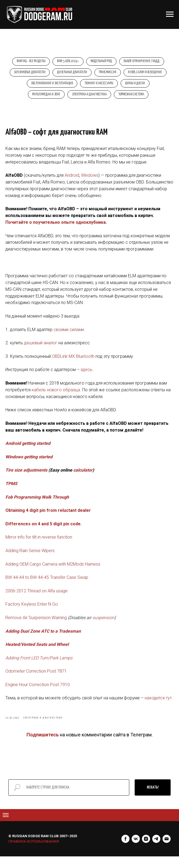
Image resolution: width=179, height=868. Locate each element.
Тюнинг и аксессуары (139, 86)
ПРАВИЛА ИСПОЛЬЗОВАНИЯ (34, 853)
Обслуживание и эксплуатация (91, 86)
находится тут (158, 705)
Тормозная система (149, 97)
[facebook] (125, 850)
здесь (87, 377)
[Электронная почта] (167, 850)
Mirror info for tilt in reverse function (39, 545)
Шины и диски (25, 97)
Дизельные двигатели (95, 74)
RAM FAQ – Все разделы (29, 62)
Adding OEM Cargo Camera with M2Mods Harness (53, 571)
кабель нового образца (56, 397)
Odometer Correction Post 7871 (36, 679)
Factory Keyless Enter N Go (32, 612)
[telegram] (156, 850)
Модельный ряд (102, 62)
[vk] (136, 850)
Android (72, 183)
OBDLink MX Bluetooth (74, 364)
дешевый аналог (41, 350)
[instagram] (146, 850)
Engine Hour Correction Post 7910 (38, 692)
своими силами (69, 337)
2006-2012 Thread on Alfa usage (37, 598)
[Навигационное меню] (170, 14)
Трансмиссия (132, 74)
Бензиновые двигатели (52, 74)
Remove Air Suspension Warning (37, 625)
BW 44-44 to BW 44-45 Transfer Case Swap (47, 585)
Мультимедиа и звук (62, 97)
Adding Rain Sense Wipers (30, 558)
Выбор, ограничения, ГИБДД (144, 62)
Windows (90, 183)
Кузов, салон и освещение (40, 86)
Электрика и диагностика (106, 97)
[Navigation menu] (6, 827)
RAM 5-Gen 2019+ (67, 62)
